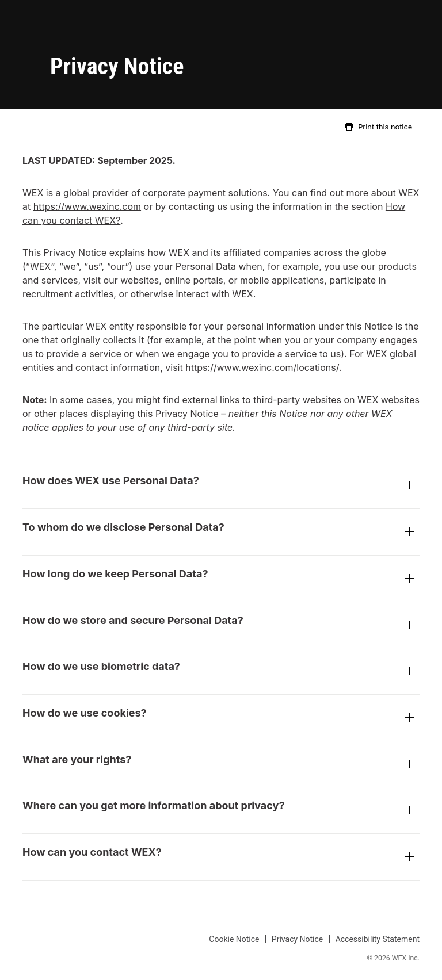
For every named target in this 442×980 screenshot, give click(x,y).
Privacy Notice (297, 939)
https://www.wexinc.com (87, 206)
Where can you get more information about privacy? (221, 811)
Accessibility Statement (378, 939)
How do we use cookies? (221, 719)
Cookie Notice (234, 939)
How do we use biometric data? (221, 672)
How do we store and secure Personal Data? (221, 626)
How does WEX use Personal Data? (221, 487)
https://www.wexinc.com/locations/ (262, 367)
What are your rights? (221, 765)
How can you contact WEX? (221, 858)
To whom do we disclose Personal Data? (221, 533)
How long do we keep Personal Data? (221, 580)
